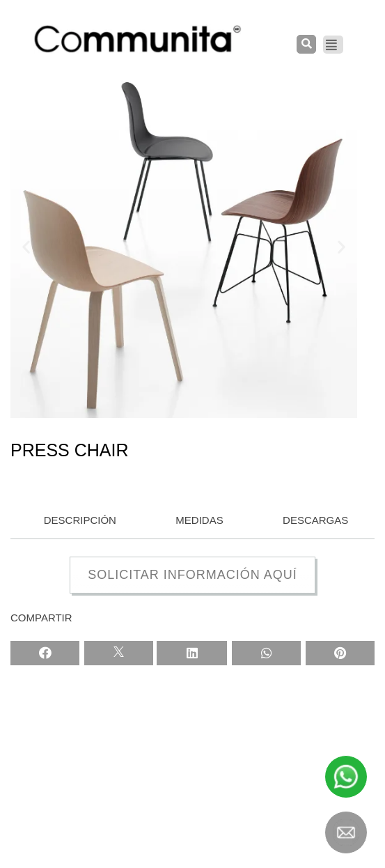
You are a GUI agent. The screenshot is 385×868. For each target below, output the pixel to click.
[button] (26, 246)
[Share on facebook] (45, 653)
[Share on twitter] (119, 653)
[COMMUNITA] (138, 39)
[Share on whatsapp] (266, 653)
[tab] (77, 521)
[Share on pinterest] (340, 653)
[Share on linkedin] (192, 653)
